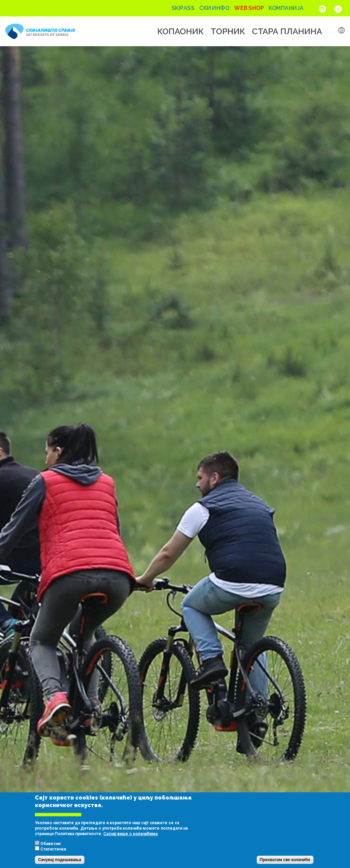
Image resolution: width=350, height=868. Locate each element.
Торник (228, 31)
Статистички (53, 849)
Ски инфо (214, 8)
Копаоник (180, 31)
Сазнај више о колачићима (130, 834)
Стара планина (287, 31)
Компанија (286, 8)
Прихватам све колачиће (285, 860)
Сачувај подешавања (59, 860)
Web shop (249, 8)
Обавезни (50, 844)
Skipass (183, 8)
